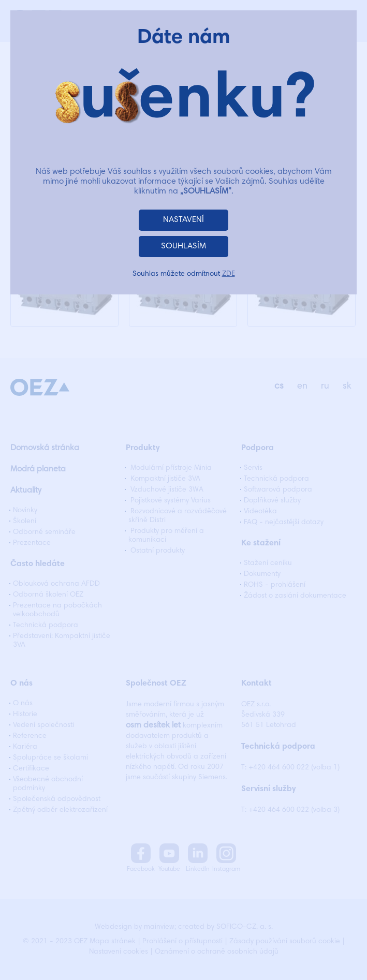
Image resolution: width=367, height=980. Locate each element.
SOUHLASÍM (183, 246)
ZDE (229, 274)
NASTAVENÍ (183, 220)
